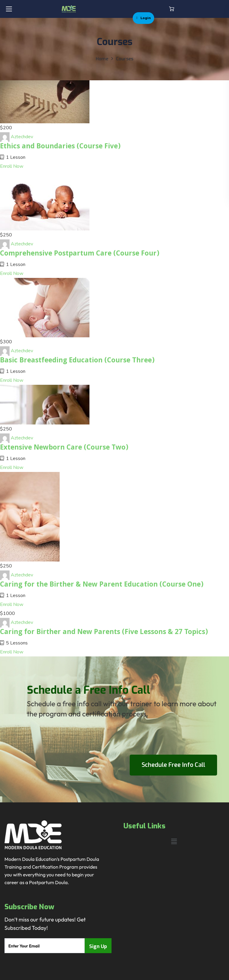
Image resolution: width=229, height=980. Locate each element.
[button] (172, 9)
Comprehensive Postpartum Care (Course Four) (80, 254)
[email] (45, 946)
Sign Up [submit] (98, 946)
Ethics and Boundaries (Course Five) (60, 147)
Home (102, 59)
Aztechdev (22, 137)
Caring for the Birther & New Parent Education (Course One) (102, 585)
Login (143, 18)
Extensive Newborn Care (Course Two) (64, 448)
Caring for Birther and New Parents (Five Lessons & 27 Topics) (104, 633)
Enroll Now (12, 166)
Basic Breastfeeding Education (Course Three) (77, 361)
